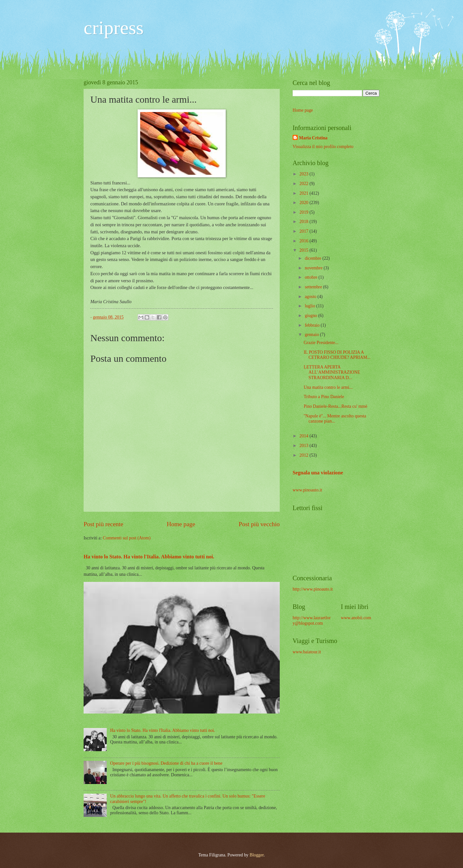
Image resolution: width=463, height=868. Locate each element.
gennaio (312, 335)
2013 (304, 446)
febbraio (313, 325)
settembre (314, 287)
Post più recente (103, 524)
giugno (312, 316)
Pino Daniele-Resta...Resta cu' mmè (335, 406)
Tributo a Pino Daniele (324, 397)
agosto (311, 297)
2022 (304, 184)
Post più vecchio (259, 524)
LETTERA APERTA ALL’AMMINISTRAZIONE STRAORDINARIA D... (332, 372)
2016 (304, 241)
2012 (304, 455)
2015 (304, 250)
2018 (304, 222)
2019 (304, 212)
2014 (304, 436)
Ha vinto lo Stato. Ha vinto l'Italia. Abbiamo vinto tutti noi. (149, 557)
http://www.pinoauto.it (313, 589)
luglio (311, 306)
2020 (304, 203)
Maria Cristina (313, 138)
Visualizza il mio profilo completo (323, 147)
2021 (304, 193)
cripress (114, 28)
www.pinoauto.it (307, 490)
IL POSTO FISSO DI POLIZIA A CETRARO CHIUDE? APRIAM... (337, 355)
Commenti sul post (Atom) (127, 538)
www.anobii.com (356, 618)
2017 (304, 231)
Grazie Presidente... (321, 343)
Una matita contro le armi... (328, 387)
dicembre (314, 258)
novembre (314, 268)
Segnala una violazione (318, 473)
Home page (181, 524)
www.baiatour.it (307, 652)
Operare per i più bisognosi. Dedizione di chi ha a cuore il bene (166, 763)
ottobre (312, 277)
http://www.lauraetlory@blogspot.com (312, 621)
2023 (304, 174)
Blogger (257, 855)
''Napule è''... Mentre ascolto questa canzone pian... (335, 419)
